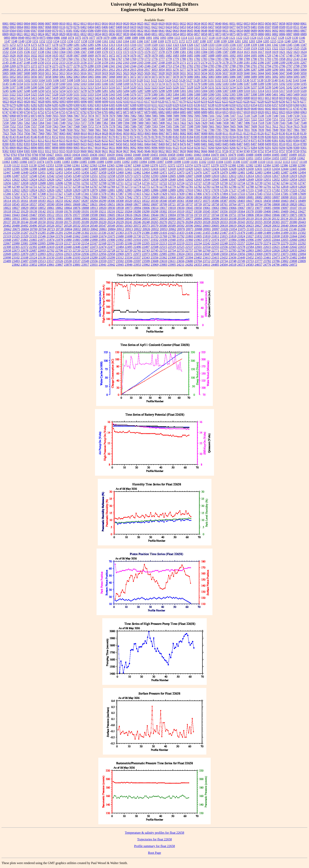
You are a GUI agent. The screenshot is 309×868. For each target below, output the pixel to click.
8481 (204, 144)
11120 (7, 165)
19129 (24, 211)
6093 (62, 102)
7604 (225, 126)
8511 (289, 144)
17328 (68, 194)
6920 (261, 112)
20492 (24, 226)
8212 (41, 141)
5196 (6, 87)
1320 (154, 45)
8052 (133, 133)
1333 (211, 45)
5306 (218, 91)
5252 (55, 91)
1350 (20, 48)
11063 (6, 162)
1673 (119, 55)
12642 (189, 180)
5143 (296, 80)
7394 (126, 123)
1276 (41, 45)
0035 (204, 24)
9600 (84, 151)
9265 (225, 148)
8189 (211, 137)
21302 (85, 233)
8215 (62, 141)
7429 (204, 123)
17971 (137, 197)
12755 (59, 187)
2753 (169, 66)
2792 (261, 66)
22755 (181, 250)
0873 (218, 34)
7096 (204, 116)
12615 (259, 176)
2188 (275, 63)
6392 (48, 109)
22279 (285, 243)
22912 (50, 254)
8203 (282, 137)
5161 (69, 84)
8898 (55, 148)
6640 (254, 109)
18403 (241, 201)
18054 (215, 197)
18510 (7, 204)
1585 (211, 52)
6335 (190, 105)
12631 (94, 180)
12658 (24, 183)
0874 (225, 34)
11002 (164, 158)
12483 (259, 172)
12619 (293, 176)
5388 (197, 94)
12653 (285, 180)
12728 (207, 183)
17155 (250, 190)
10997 (147, 158)
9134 (183, 148)
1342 (275, 45)
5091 (268, 77)
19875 (293, 215)
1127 (274, 38)
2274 (48, 66)
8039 (112, 133)
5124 (168, 80)
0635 (147, 31)
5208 (55, 87)
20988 (198, 229)
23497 (24, 261)
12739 (259, 183)
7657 (84, 130)
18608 (76, 204)
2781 (183, 66)
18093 (267, 197)
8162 (69, 137)
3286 (247, 70)
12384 (267, 165)
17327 (59, 194)
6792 (84, 112)
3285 (240, 70)
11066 (23, 162)
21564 (50, 236)
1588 (233, 52)
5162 (76, 84)
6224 (232, 102)
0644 (183, 31)
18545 (16, 204)
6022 (303, 98)
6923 (282, 112)
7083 (141, 116)
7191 (183, 119)
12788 (250, 187)
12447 (7, 172)
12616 (267, 176)
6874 (133, 112)
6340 (225, 105)
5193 (289, 84)
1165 (133, 41)
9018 (98, 148)
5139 (267, 80)
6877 (140, 112)
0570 (55, 31)
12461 (128, 172)
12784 (215, 187)
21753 (154, 236)
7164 (76, 119)
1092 (156, 38)
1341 (268, 45)
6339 (218, 105)
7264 (41, 123)
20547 (102, 226)
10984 (43, 158)
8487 (240, 144)
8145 (27, 137)
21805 (198, 236)
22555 (215, 247)
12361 (76, 165)
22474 (102, 247)
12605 (172, 176)
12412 (128, 169)
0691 (268, 31)
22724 (94, 250)
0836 (112, 34)
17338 (76, 194)
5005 (6, 73)
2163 (126, 63)
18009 (154, 197)
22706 (59, 250)
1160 (98, 41)
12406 (76, 169)
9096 (154, 148)
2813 (20, 70)
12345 (41, 165)
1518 (247, 48)
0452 (176, 27)
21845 (302, 236)
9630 (98, 151)
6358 (282, 105)
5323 (20, 94)
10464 (206, 155)
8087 (197, 133)
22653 (302, 247)
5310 (247, 91)
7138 (261, 116)
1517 (240, 48)
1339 (254, 45)
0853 (169, 34)
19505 (42, 215)
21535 (33, 236)
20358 (267, 222)
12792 (276, 187)
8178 (154, 137)
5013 (62, 73)
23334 (128, 258)
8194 (233, 137)
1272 (13, 45)
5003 (296, 70)
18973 (128, 208)
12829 (76, 190)
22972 (137, 254)
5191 (275, 84)
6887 (190, 112)
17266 (7, 194)
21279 (33, 233)
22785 (233, 250)
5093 (282, 77)
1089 (135, 38)
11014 (207, 158)
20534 (85, 226)
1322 (169, 45)
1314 (119, 45)
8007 (70, 133)
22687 (33, 250)
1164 (126, 41)
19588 (85, 215)
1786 (225, 59)
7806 (233, 130)
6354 (254, 105)
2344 (133, 66)
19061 (207, 208)
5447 (169, 98)
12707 (94, 183)
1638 (69, 55)
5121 (147, 80)
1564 (62, 52)
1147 (7, 41)
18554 (24, 204)
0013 (84, 24)
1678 (147, 55)
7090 (183, 116)
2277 (69, 66)
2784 (204, 66)
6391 (41, 109)
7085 (155, 116)
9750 (254, 151)
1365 (55, 48)
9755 (275, 151)
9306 (34, 151)
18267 (76, 201)
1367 (69, 48)
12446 (302, 169)
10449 (145, 155)
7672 (140, 130)
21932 (154, 240)
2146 (13, 63)
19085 (267, 208)
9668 (211, 151)
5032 (190, 73)
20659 (302, 226)
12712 (128, 183)
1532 (6, 52)
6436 (105, 109)
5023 (126, 73)
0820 (13, 34)
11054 (267, 158)
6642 (268, 109)
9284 (254, 148)
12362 (85, 165)
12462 (137, 172)
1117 (205, 38)
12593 (154, 176)
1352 (34, 48)
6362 (6, 109)
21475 (233, 233)
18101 (293, 197)
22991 (172, 254)
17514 (233, 194)
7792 (225, 130)
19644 (154, 215)
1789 (247, 59)
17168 (259, 190)
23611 (172, 261)
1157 (77, 41)
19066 (233, 208)
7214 (211, 119)
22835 (293, 250)
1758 (55, 59)
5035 (211, 73)
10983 (34, 158)
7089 (176, 116)
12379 (223, 165)
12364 (102, 165)
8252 (140, 141)
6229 (268, 102)
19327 (189, 211)
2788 (233, 66)
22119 (59, 243)
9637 (126, 151)
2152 (55, 63)
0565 (20, 31)
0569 (48, 31)
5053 (20, 77)
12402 (59, 169)
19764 (241, 215)
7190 (176, 119)
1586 (218, 52)
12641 (181, 180)
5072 (133, 77)
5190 (268, 84)
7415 (176, 123)
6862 (112, 112)
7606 (240, 126)
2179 (233, 63)
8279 (176, 141)
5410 (303, 94)
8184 (190, 137)
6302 (91, 105)
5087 (240, 77)
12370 (154, 165)
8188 (204, 137)
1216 (280, 41)
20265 (154, 222)
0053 (247, 24)
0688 (247, 31)
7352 (69, 123)
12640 (172, 180)
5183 (225, 84)
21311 (94, 233)
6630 (190, 109)
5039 (240, 73)
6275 (289, 102)
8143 (13, 137)
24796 (276, 265)
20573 (146, 226)
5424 (98, 98)
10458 (171, 155)
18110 (302, 197)
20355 (259, 222)
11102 (202, 162)
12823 (24, 190)
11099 (177, 162)
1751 (6, 59)
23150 (50, 258)
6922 (275, 112)
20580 (163, 226)
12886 (154, 190)
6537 (154, 109)
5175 (169, 84)
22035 (267, 240)
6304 (105, 105)
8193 (225, 137)
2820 (69, 70)
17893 (94, 197)
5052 (13, 77)
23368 (172, 258)
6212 (190, 102)
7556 (27, 126)
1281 (76, 45)
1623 (296, 52)
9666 (204, 151)
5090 (261, 77)
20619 (233, 226)
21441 (198, 233)
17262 (302, 190)
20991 (207, 229)
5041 (254, 73)
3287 (254, 70)
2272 (34, 66)
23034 (198, 254)
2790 (247, 66)
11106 (236, 162)
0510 (289, 27)
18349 (172, 201)
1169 (161, 41)
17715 (42, 197)
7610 (261, 126)
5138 (260, 80)
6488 (140, 109)
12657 (16, 183)
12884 (137, 190)
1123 (246, 38)
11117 (295, 162)
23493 (16, 261)
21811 (215, 236)
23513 (42, 261)
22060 (293, 240)
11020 (241, 158)
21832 (259, 236)
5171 (140, 84)
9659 (183, 151)
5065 (91, 77)
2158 (98, 63)
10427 (50, 155)
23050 (224, 254)
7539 (275, 123)
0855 (183, 34)
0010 (62, 24)
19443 (16, 215)
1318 (147, 45)
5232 (218, 87)
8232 (105, 141)
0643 (176, 31)
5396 (240, 94)
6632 (204, 109)
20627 (259, 226)
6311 (154, 105)
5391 (218, 94)
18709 (163, 204)
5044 (261, 73)
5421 (76, 98)
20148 (33, 222)
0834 (98, 34)
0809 (6, 34)
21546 (42, 236)
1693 (240, 55)
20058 (163, 219)
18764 (233, 204)
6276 (296, 102)
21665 (85, 236)
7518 (261, 123)
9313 (55, 151)
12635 (128, 180)
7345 (55, 123)
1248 (288, 41)
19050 (198, 208)
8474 (176, 144)
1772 (147, 59)
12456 (85, 172)
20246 (137, 222)
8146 (34, 137)
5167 (112, 84)
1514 (218, 48)
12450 (33, 172)
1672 (112, 55)
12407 (85, 169)
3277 (183, 70)
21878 (59, 240)
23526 (59, 261)
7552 (13, 126)
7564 (62, 126)
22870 (24, 254)
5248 (27, 91)
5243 (296, 87)
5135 (239, 80)
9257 (204, 148)
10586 (8, 158)
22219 (181, 243)
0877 (247, 34)
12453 (59, 172)
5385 (183, 94)
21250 (16, 233)
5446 (162, 98)
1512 (204, 48)
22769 (207, 250)
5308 (233, 91)
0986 (57, 38)
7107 (233, 116)
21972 (207, 240)
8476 (183, 144)
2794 (268, 66)
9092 (133, 148)
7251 (275, 119)
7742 (204, 130)
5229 (197, 87)
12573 (128, 176)
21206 (302, 229)
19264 (128, 211)
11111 (270, 162)
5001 (282, 70)
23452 (250, 258)
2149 (34, 63)
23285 (102, 258)
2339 (98, 66)
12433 (267, 169)
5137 (253, 80)
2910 (98, 70)
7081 (126, 116)
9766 (35, 155)
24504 (224, 265)
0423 (162, 27)
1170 (168, 41)
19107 (293, 208)
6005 (240, 98)
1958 (282, 59)
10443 (128, 155)
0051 (233, 24)
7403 (147, 123)
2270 (20, 66)
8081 (176, 133)
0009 (55, 24)
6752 (41, 112)
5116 (119, 80)
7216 (225, 119)
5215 (105, 87)
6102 (119, 102)
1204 (259, 41)
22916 (59, 254)
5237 (254, 87)
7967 (34, 133)
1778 (169, 59)
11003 (173, 158)
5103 (34, 80)
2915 (133, 70)
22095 (42, 243)
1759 (62, 59)
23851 (25, 265)
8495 (247, 144)
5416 (41, 98)
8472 (169, 144)
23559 (102, 261)
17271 (24, 194)
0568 (41, 31)
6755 (62, 112)
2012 (289, 59)
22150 (76, 243)
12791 (267, 187)
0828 (55, 34)
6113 (133, 102)
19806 (250, 215)
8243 (119, 141)
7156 (34, 119)
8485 (225, 144)
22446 (76, 247)
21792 (181, 236)
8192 (218, 137)
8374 (247, 141)
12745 (293, 183)
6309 (140, 105)
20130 (267, 219)
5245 (6, 91)
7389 (119, 123)
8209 (20, 141)
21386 (146, 233)
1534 (13, 52)
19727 (207, 215)
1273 (20, 45)
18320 (128, 201)
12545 (68, 176)
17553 (267, 194)
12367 (128, 165)
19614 (120, 215)
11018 (224, 158)
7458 (225, 123)
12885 (146, 190)
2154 (69, 63)
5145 (6, 84)
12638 (154, 180)
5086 (233, 77)
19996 (77, 219)
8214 (55, 141)
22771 (215, 250)
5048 (289, 73)
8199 (261, 137)
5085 (225, 77)
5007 (20, 73)
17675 (24, 197)
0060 (296, 24)
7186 (147, 119)
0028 (154, 24)
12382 (249, 165)
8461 (140, 144)
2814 (27, 70)
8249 (133, 141)
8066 (155, 133)
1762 (84, 59)
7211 (190, 119)
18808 (276, 204)
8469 (162, 144)
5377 (140, 94)
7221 (247, 119)
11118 (303, 162)
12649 (250, 180)
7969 (41, 133)
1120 (225, 38)
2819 (62, 70)
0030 (169, 24)
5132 (218, 80)
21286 (50, 233)
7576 (105, 126)
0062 (6, 27)
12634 (120, 180)
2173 (197, 63)
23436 (233, 258)
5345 (119, 94)
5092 (275, 77)
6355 (261, 105)
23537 (76, 261)
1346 (296, 45)
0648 (204, 31)
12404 (68, 169)
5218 (126, 87)
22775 (224, 250)
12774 (137, 187)
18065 (233, 197)
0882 (275, 34)
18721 (172, 204)
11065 (15, 162)
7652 (76, 130)
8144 (20, 137)
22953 (94, 254)
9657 (176, 151)
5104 (42, 80)
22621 (276, 247)
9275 (247, 148)
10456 (163, 155)
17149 (241, 190)
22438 (59, 247)
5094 (289, 77)
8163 (76, 137)
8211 (34, 141)
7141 (282, 116)
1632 (34, 55)
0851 (154, 34)
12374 (189, 165)
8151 (48, 137)
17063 (198, 190)
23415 (215, 258)
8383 (289, 141)
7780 (211, 130)
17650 (16, 197)
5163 (84, 84)
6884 (176, 112)
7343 (48, 123)
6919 (254, 112)
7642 (48, 130)
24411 (206, 265)
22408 (42, 247)
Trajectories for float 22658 (154, 839)
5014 (69, 73)
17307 (33, 194)
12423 (207, 169)
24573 (241, 265)
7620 (13, 130)
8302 (204, 141)
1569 (98, 52)
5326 (41, 94)
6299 (69, 105)
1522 (275, 48)
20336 (233, 222)
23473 (276, 258)
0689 (254, 31)
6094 (70, 102)
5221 (140, 87)
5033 (197, 73)
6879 (147, 112)
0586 (91, 31)
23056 (241, 254)
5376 (133, 94)
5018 (98, 73)
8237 (112, 141)
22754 (172, 250)
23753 (250, 261)
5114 (105, 80)
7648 (62, 130)
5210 (69, 87)
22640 (285, 247)
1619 (275, 52)
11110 (262, 162)
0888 (296, 34)
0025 (140, 24)
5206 (41, 87)
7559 (48, 126)
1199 (224, 41)
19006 (146, 208)
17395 (128, 194)
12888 (163, 190)
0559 (6, 31)
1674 (126, 55)
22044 (276, 240)
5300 (176, 91)
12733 (233, 183)
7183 (126, 119)
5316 (275, 91)
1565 (69, 52)
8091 (211, 133)
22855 (16, 254)
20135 (293, 219)
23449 (241, 258)
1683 (176, 55)
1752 (13, 59)
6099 (105, 102)
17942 (128, 197)
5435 (140, 98)
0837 (119, 34)
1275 (34, 45)
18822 (7, 208)
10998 (155, 158)
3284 (233, 70)
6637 (233, 109)
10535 (302, 155)
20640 (285, 226)
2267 (303, 63)
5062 (69, 77)
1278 (55, 45)
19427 (302, 211)
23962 (146, 265)
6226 (247, 102)
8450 (119, 144)
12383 (258, 165)
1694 (247, 55)
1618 (268, 52)
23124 (33, 258)
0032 (183, 24)
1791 (261, 59)
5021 (119, 73)
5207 (48, 87)
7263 (34, 123)
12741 (267, 183)
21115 (259, 229)
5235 (240, 87)
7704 (197, 130)
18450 (267, 201)
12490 (293, 172)
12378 (215, 165)
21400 (154, 233)
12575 (137, 176)
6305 (112, 105)
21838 (276, 236)
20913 (129, 229)
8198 (254, 137)
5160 (62, 84)
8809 (13, 148)
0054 (254, 24)
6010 (254, 98)
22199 (137, 243)
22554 (207, 247)
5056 (34, 77)
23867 (59, 265)
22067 (7, 243)
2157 (91, 63)
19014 (154, 208)
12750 (24, 187)
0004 (27, 24)
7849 (275, 130)
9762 (7, 155)
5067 (105, 77)
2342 (119, 66)
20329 (215, 222)
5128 (196, 80)
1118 (212, 38)
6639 (247, 109)
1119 (218, 38)
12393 (7, 169)
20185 (76, 222)
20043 (128, 219)
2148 (27, 63)
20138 (16, 222)
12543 (59, 176)
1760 (69, 59)
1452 (119, 48)
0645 (190, 31)
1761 (76, 59)
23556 (94, 261)
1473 (140, 48)
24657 (258, 265)
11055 (275, 158)
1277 (48, 45)
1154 (56, 41)
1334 (218, 45)
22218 (172, 243)
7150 (296, 116)
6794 (98, 112)
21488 (259, 233)
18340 (163, 201)
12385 (275, 165)
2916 (140, 70)
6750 (27, 112)
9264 (218, 148)
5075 (154, 77)
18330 (154, 201)
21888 (85, 240)
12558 (111, 176)
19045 (189, 208)
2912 (112, 70)
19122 (16, 211)
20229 (120, 222)
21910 (137, 240)
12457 (94, 172)
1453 (126, 48)
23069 (259, 254)
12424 (215, 169)
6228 (261, 102)
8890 (34, 148)
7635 (34, 130)
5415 (34, 98)
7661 (98, 130)
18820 (293, 204)
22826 (276, 250)
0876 (240, 34)
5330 (69, 94)
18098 (285, 197)
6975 (34, 116)
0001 (6, 24)
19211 (102, 211)
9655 (169, 151)
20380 (293, 222)
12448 (16, 172)
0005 (34, 24)
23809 (302, 261)
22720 (76, 250)
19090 (276, 208)
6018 (275, 98)
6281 (27, 105)
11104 (219, 162)
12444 (285, 169)
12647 (233, 180)
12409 (102, 169)
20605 (215, 226)
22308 (7, 247)
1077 (92, 38)
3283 (225, 70)
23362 (163, 258)
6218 (197, 102)
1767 (119, 59)
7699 (183, 130)
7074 (91, 116)
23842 (16, 265)
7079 (112, 116)
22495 (128, 247)
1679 (154, 55)
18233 (59, 201)
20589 (172, 226)
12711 (120, 183)
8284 (190, 141)
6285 (55, 105)
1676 (133, 55)
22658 (7, 250)
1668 (84, 55)
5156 (34, 84)
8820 (20, 148)
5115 (112, 80)
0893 (7, 38)
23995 (172, 265)
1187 (196, 41)
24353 (198, 265)
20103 (224, 219)
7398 (133, 123)
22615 (267, 247)
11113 (286, 162)
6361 (303, 105)
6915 (225, 112)
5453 (211, 98)
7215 (218, 119)
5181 (211, 84)
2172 (190, 63)
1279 (62, 45)
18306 (111, 201)
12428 (233, 169)
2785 (211, 66)
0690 (261, 31)
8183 (183, 137)
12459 (111, 172)
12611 (224, 176)
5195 (303, 84)
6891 (211, 112)
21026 (224, 229)
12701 (76, 183)
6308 (133, 105)
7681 (154, 130)
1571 (112, 52)
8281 (183, 141)
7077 (98, 116)
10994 (121, 158)
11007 (181, 158)
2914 (126, 70)
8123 (247, 133)
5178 (190, 84)
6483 (112, 109)
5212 (84, 87)
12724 (181, 183)
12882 (120, 190)
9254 (190, 148)
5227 (183, 87)
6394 (62, 109)
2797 (289, 66)
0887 (289, 34)
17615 (7, 197)
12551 (94, 176)
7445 (211, 123)
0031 (176, 24)
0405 (98, 27)
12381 (241, 165)
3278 (190, 70)
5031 (183, 73)
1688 (211, 55)
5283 (119, 91)
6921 (268, 112)
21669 (94, 236)
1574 (133, 52)
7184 (133, 119)
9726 (225, 151)
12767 (94, 187)
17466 (198, 194)
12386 (284, 165)
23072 (276, 254)
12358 (59, 165)
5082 (204, 77)
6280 (20, 105)
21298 (76, 233)
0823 (34, 34)
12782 (198, 187)
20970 (181, 229)
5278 (84, 91)
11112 (278, 162)
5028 (162, 73)
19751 (233, 215)
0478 (240, 27)
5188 (254, 84)
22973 (146, 254)
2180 (240, 63)
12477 (207, 172)
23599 (146, 261)
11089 (100, 162)
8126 (261, 133)
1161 (105, 41)
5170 (133, 84)
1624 (303, 52)
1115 (191, 38)
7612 (275, 126)
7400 (140, 123)
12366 (119, 165)
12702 (85, 183)
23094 (302, 254)
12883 (128, 190)
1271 (6, 45)
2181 (247, 63)
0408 (119, 27)
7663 (105, 130)
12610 (215, 176)
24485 (215, 265)
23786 (276, 261)
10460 (180, 155)
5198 (20, 87)
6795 (105, 112)
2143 (296, 59)
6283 (41, 105)
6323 (162, 105)
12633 (111, 180)
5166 (105, 84)
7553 (20, 126)
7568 (76, 126)
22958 (111, 254)
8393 (27, 144)
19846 (276, 215)
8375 (254, 141)
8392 (20, 144)
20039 (111, 219)
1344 (282, 45)
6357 (275, 105)
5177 (183, 84)
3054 (162, 70)
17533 (241, 194)
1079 (106, 38)
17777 (68, 197)
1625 (6, 55)
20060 (172, 219)
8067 (162, 133)
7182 (119, 119)
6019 (282, 98)
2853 (84, 70)
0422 (154, 27)
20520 (42, 226)
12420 (189, 169)
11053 (258, 158)
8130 (282, 133)
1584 (204, 52)
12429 (241, 169)
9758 (289, 151)
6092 (55, 102)
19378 (250, 211)
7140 (275, 116)
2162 (119, 63)
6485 (126, 109)
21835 (267, 236)
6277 (303, 102)
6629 (183, 109)
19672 (163, 215)
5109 (77, 80)
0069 (55, 27)
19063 (215, 208)
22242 (207, 243)
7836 (254, 130)
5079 (183, 77)
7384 (112, 123)
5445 (154, 98)
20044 (137, 219)
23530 (68, 261)
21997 (259, 240)
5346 (126, 94)
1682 (169, 55)
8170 (112, 137)
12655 (302, 180)
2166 (147, 63)
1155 (63, 41)
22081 (24, 243)
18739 (198, 204)
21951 (181, 240)
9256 (197, 148)
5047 (282, 73)
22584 (250, 247)
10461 (189, 155)
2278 (76, 66)
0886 (282, 34)
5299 (169, 91)
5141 (282, 80)
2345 (140, 66)
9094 (140, 148)
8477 (190, 144)
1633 (41, 55)
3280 (204, 70)
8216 (69, 141)
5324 (27, 94)
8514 (296, 144)
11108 (253, 162)
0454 (190, 27)
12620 (302, 176)
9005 (76, 148)
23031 (189, 254)
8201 (275, 137)
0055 (261, 24)
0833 (91, 34)
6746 (303, 109)
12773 (128, 187)
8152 (55, 137)
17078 (215, 190)
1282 (84, 45)
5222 (147, 87)
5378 (147, 94)
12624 (33, 180)
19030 (181, 208)
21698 (128, 236)
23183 (59, 258)
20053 (146, 219)
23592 (120, 261)
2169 (169, 63)
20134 (284, 219)
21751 (146, 236)
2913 (119, 70)
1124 (253, 38)
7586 (133, 126)
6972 (27, 116)
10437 (102, 155)
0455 (197, 27)
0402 (84, 27)
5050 (303, 73)
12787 (241, 187)
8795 (6, 148)
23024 (181, 254)
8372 (240, 141)
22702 (50, 250)
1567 (84, 52)
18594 (59, 204)
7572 (91, 126)
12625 (42, 180)
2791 (254, 66)
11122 (16, 165)
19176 (68, 211)
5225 (169, 87)
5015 (76, 73)
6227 (254, 102)
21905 (128, 240)
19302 (163, 211)
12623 (24, 180)
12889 (172, 190)
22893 (42, 254)
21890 (94, 240)
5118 (126, 80)
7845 (268, 130)
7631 (27, 130)
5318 (289, 91)
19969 (33, 219)
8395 (41, 144)
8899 (62, 148)
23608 (154, 261)
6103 (126, 102)
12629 (76, 180)
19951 (25, 219)
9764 (21, 155)
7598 (190, 126)
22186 (128, 243)
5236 (247, 87)
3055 (169, 70)
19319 (180, 211)
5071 (126, 77)
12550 (85, 176)
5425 (105, 98)
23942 (111, 265)
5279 (91, 91)
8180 (169, 137)
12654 (293, 180)
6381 (20, 109)
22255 (233, 243)
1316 (133, 45)
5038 (233, 73)
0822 (27, 34)
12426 (224, 169)
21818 (233, 236)
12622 (16, 180)
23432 (224, 258)
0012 (76, 24)
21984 (233, 240)
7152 (6, 119)
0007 (48, 24)
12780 (181, 187)
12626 (50, 180)
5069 (119, 77)
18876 (76, 208)
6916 (233, 112)
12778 (163, 187)
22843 (302, 250)
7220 (240, 119)
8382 (282, 141)
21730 (137, 236)
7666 (119, 130)
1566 (76, 52)
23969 (155, 265)
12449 (24, 172)
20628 (267, 226)
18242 (68, 201)
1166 (140, 41)
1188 (203, 41)
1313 (112, 45)
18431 (259, 201)
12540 (33, 176)
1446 (84, 48)
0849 (147, 34)
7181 (112, 119)
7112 (240, 116)
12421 (198, 169)
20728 (60, 229)
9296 (289, 148)
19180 (76, 211)
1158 (84, 41)
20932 (155, 229)
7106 (226, 116)
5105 (49, 80)
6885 (183, 112)
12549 (76, 176)
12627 (59, 180)
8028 (105, 133)
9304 (20, 151)
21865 (33, 240)
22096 (50, 243)
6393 (55, 109)
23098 (7, 258)
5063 (76, 77)
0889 (303, 34)
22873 (33, 254)
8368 (225, 141)
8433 (84, 144)
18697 (154, 204)
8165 (91, 137)
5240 (275, 87)
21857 (16, 240)
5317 (282, 91)
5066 (98, 77)
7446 (218, 123)
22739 (128, 250)
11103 (211, 162)
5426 (112, 98)
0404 (91, 27)
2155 (76, 63)
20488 (16, 226)
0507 (268, 27)
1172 (182, 41)
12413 (137, 169)
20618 (224, 226)
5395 (233, 94)
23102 (16, 258)
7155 (27, 119)
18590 (50, 204)
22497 (146, 247)
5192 (282, 84)
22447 (85, 247)
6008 (247, 98)
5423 (91, 98)
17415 (137, 194)
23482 (293, 258)
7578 (112, 126)
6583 (169, 109)
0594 (126, 31)
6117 (147, 102)
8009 (77, 133)
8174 (133, 137)
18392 (233, 201)
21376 (128, 233)
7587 (140, 126)
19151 (50, 211)
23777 (259, 261)
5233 (225, 87)
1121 (232, 38)
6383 (34, 109)
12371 (163, 165)
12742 (276, 183)
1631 (27, 55)
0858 (204, 34)
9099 (162, 148)
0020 (126, 24)
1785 (218, 59)
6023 (6, 102)
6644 (282, 109)
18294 (94, 201)
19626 (137, 215)
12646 (224, 180)
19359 (232, 211)
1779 (176, 59)
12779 (172, 187)
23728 (215, 261)
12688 (42, 183)
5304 (204, 91)
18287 (85, 201)
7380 (98, 123)
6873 (126, 112)
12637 (146, 180)
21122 (267, 229)
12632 (102, 180)
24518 (232, 265)
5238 (261, 87)
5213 (91, 87)
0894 (14, 38)
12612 (233, 176)
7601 (211, 126)
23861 (51, 265)
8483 (218, 144)
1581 (183, 52)
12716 (146, 183)
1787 (233, 59)
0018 (112, 24)
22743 (146, 250)
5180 (204, 84)
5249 (34, 91)
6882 (162, 112)
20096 (215, 219)
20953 (164, 229)
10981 (17, 158)
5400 (268, 94)
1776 (154, 59)
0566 (27, 31)
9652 (162, 151)
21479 (241, 233)
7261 (20, 123)
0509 (282, 27)
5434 (133, 98)
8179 (162, 137)
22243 (215, 243)
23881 (77, 265)
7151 (303, 116)
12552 (102, 176)
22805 (259, 250)
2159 (105, 63)
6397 (76, 109)
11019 (232, 158)
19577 (76, 215)
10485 (241, 155)
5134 (232, 80)
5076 (162, 77)
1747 (282, 55)
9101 (169, 148)
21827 (250, 236)
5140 (275, 80)
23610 (163, 261)
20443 (302, 222)
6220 (211, 102)
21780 (172, 236)
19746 (224, 215)
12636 (137, 180)
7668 (126, 130)
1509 (183, 48)
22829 (285, 250)
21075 (242, 229)
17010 (189, 190)
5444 (147, 98)
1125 (260, 38)
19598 (94, 215)
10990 (95, 158)
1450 (105, 48)
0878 (254, 34)
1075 (78, 38)
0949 (21, 38)
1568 (91, 52)
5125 (175, 80)
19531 (59, 215)
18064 (224, 197)
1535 (20, 52)
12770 (120, 187)
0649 (211, 31)
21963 (198, 240)
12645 (215, 180)
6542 (162, 109)
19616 (128, 215)
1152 (42, 41)
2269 (13, 66)
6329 (176, 105)
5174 (162, 84)
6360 (296, 105)
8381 (275, 141)
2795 (275, 66)
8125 (254, 133)
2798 (296, 66)
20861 (103, 229)
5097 (303, 77)
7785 (218, 130)
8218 (84, 141)
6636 (225, 109)
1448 (91, 48)
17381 (111, 194)
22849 (7, 254)
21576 (59, 236)
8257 (162, 141)
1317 (140, 45)
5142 (289, 80)
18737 (189, 204)
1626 (13, 55)
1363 (41, 48)
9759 (296, 151)
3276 (176, 70)
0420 (140, 27)
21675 (111, 236)
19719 (198, 215)
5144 (303, 80)
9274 (240, 148)
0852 (162, 34)
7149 (289, 116)
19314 (172, 211)
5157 (41, 84)
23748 (233, 261)
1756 (41, 59)
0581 (69, 31)
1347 (303, 45)
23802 (285, 261)
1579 (169, 52)
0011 (69, 24)
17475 (207, 194)
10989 (86, 158)
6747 (6, 112)
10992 (112, 158)
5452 (204, 98)
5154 (20, 84)
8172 (119, 137)
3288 (261, 70)
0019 (119, 24)
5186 (240, 84)
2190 (289, 63)
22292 (302, 243)
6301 (84, 105)
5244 (303, 87)
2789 (240, 66)
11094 (143, 162)
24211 (181, 265)
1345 (289, 45)
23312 (120, 258)
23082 (293, 254)
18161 (24, 201)
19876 (302, 215)
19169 (59, 211)
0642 (169, 31)
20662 (7, 229)
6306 (119, 105)
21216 (7, 233)
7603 (218, 126)
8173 (126, 137)
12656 (7, 183)
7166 (91, 119)
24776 (267, 265)
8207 (6, 141)
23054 (233, 254)
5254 (62, 91)
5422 (84, 98)
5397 (247, 94)
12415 (146, 169)
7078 (105, 116)
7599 (197, 126)
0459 (225, 27)
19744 (215, 215)
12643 (198, 180)
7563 (55, 126)
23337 (137, 258)
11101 (194, 162)
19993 (68, 219)
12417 (163, 169)
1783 (204, 59)
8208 (13, 141)
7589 (147, 126)
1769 (133, 59)
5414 (27, 98)
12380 (232, 165)
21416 (163, 233)
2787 (225, 66)
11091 (117, 162)
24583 (250, 265)
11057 (284, 158)
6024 (13, 102)
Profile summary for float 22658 (154, 846)
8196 (240, 137)
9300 (296, 148)
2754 (176, 66)
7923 (6, 133)
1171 (175, 41)
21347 (111, 233)
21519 (7, 236)
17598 (293, 194)
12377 (206, 165)
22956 (102, 254)
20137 (7, 222)
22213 (163, 243)
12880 (102, 190)
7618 (303, 126)
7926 (13, 133)
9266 (233, 148)
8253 (147, 141)
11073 (32, 162)
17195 (285, 190)
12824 (33, 190)
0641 (162, 31)
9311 (41, 151)
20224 (111, 222)
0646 (197, 31)
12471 (163, 172)
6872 (119, 112)
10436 (93, 155)
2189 (282, 63)
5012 (55, 73)
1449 (98, 48)
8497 (254, 144)
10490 (258, 155)
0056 (268, 24)
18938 (120, 208)
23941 (103, 265)
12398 (33, 169)
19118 (7, 211)
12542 (50, 176)
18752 (207, 204)
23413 (207, 258)
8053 (141, 133)
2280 (91, 66)
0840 (133, 34)
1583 (197, 52)
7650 (69, 130)
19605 (111, 215)
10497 (284, 155)
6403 (98, 109)
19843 (267, 215)
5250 (41, 91)
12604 (163, 176)
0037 (211, 24)
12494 (302, 172)
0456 (204, 27)
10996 (138, 158)
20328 (207, 222)
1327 (197, 45)
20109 (241, 219)
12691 (50, 183)
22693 (42, 250)
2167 (154, 63)
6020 (289, 98)
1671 (105, 55)
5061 (62, 77)
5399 (261, 94)
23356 (154, 258)
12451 (42, 172)
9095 (147, 148)
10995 (129, 158)
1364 (48, 48)
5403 (289, 94)
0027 (147, 24)
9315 (62, 151)
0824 (41, 34)
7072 (84, 116)
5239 (268, 87)
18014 (172, 197)
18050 (207, 197)
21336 (102, 233)
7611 (268, 126)
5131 (211, 80)
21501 (293, 233)
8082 (183, 133)
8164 (84, 137)
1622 (289, 52)
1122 (239, 38)
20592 (181, 226)
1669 (91, 55)
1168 (154, 41)
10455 (154, 155)
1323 (176, 45)
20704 (42, 229)
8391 (13, 144)
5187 (247, 84)
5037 (225, 73)
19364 (241, 211)
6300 (76, 105)
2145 (6, 63)
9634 (119, 151)
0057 (275, 24)
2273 (41, 66)
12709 (111, 183)
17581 (285, 194)
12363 (93, 165)
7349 (62, 123)
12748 (7, 187)
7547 (296, 123)
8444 (105, 144)
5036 (218, 73)
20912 (120, 229)
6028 (41, 102)
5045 (268, 73)
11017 (215, 158)
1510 (190, 48)
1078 (99, 38)
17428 (154, 194)
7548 (303, 123)
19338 (198, 211)
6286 (62, 105)
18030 (189, 197)
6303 (98, 105)
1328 (204, 45)
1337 (240, 45)
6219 (204, 102)
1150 (28, 41)
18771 (241, 204)
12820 (302, 187)
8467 (154, 144)
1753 (20, 59)
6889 (204, 112)
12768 (102, 187)
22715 (68, 250)
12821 (7, 190)
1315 (126, 45)
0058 (282, 24)
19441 (7, 215)
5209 (62, 87)
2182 (254, 63)
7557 (34, 126)
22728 (111, 250)
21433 (181, 233)
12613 (241, 176)
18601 (68, 204)
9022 (105, 148)
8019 (91, 133)
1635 (55, 55)
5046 (275, 73)
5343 (112, 94)
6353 (247, 105)
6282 (34, 105)
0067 (41, 27)
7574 (98, 126)
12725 (189, 183)
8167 (105, 137)
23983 (163, 265)
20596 (189, 226)
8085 (190, 133)
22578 (241, 247)
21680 (120, 236)
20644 (293, 226)
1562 (48, 52)
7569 (84, 126)
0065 (27, 27)
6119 (154, 102)
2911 (105, 70)
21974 (215, 240)
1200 (231, 41)
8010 (84, 133)
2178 (225, 63)
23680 (189, 261)
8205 (296, 137)
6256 (282, 102)
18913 (94, 208)
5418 (55, 98)
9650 (154, 151)
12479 (224, 172)
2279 (84, 66)
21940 (172, 240)
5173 (154, 84)
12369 (145, 165)
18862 (59, 208)
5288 (147, 91)
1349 (13, 48)
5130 (204, 80)
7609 (254, 126)
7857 (289, 130)
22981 (154, 254)
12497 (16, 176)
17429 (163, 194)
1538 (41, 52)
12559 (120, 176)
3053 (154, 70)
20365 (276, 222)
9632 (112, 151)
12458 (102, 172)
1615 (247, 52)
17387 (120, 194)
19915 (16, 219)
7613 (282, 126)
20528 (68, 226)
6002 (233, 98)
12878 (85, 190)
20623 (250, 226)
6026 (27, 102)
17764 (59, 197)
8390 (6, 144)
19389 (258, 211)
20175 (68, 222)
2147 (20, 63)
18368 (189, 201)
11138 (33, 165)
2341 (112, 66)
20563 (128, 226)
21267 (24, 233)
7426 (197, 123)
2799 (303, 66)
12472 (172, 172)
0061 (303, 24)
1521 (268, 48)
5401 (275, 94)
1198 (217, 41)
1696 (261, 55)
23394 (189, 258)
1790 (254, 59)
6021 (296, 98)
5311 (254, 91)
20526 (50, 226)
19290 (146, 211)
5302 (190, 91)
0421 (147, 27)
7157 (41, 119)
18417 (250, 201)
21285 (42, 233)
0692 (275, 31)
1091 (149, 38)
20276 (181, 222)
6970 (20, 116)
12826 (50, 190)
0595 (133, 31)
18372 (198, 201)
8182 (176, 137)
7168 (105, 119)
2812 (13, 70)
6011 (261, 98)
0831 (76, 34)
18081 (250, 197)
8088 (204, 133)
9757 (282, 151)
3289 (268, 70)
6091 (48, 102)
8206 (303, 137)
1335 (225, 45)
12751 (33, 187)
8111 (226, 133)
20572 (137, 226)
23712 (207, 261)
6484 (119, 109)
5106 (56, 80)
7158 (48, 119)
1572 (119, 52)
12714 (137, 183)
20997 (216, 229)
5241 (282, 87)
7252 (282, 119)
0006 (41, 24)
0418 (126, 27)
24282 (189, 265)
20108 (233, 219)
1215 (273, 41)
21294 (68, 233)
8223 (91, 141)
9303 (13, 151)
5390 (211, 94)
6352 (240, 105)
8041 (119, 133)
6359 (289, 105)
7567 (69, 126)
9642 (133, 151)
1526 (303, 48)
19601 (102, 215)
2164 (133, 63)
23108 (24, 258)
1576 (147, 52)
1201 (238, 41)
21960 (189, 240)
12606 (181, 176)
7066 (70, 116)
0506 (261, 27)
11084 (74, 162)
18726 (181, 204)
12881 (111, 190)
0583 (84, 31)
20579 (154, 226)
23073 (285, 254)
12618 (285, 176)
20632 (276, 226)
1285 (91, 45)
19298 (154, 211)
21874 (50, 240)
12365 (111, 165)
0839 (126, 34)
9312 (48, 151)
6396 (69, 109)
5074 (147, 77)
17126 (224, 190)
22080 (16, 243)
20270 (163, 222)
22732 (120, 250)
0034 (197, 24)
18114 (7, 201)
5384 (176, 94)
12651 (267, 180)
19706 (181, 215)
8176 (147, 137)
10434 (76, 155)
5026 (147, 73)
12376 (197, 165)
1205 (266, 41)
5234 (233, 87)
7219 (233, 119)
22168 (102, 243)
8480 (197, 144)
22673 (16, 250)
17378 (102, 194)
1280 (69, 45)
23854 (42, 265)
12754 (50, 187)
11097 (160, 162)
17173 (267, 190)
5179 (197, 84)
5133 (225, 80)
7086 (162, 116)
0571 (62, 31)
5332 (84, 94)
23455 (259, 258)
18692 (146, 204)
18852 (42, 208)
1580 (176, 52)
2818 (55, 70)
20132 (276, 219)
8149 (41, 137)
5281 (105, 91)
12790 (259, 187)
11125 (24, 165)
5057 (41, 77)
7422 (183, 123)
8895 (41, 148)
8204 (289, 137)
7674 (147, 130)
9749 (247, 151)
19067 (241, 208)
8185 (197, 137)
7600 (204, 126)
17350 (94, 194)
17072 (207, 190)
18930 (111, 208)
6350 (233, 105)
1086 (114, 38)
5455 (218, 98)
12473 (181, 172)
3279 (197, 70)
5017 (91, 73)
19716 (189, 215)
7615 (296, 126)
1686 (197, 55)
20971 (190, 229)
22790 (241, 250)
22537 (189, 247)
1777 (162, 59)
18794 (259, 204)
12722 (163, 183)
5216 (112, 87)
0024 (133, 24)
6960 (296, 112)
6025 (20, 102)
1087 (121, 38)
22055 (285, 240)
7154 (20, 119)
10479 (232, 155)
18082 (259, 197)
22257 (241, 243)
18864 (68, 208)
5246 (13, 91)
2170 (176, 63)
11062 (301, 158)
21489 (267, 233)
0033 (190, 24)
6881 (154, 112)
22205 (146, 243)
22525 (181, 247)
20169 (59, 222)
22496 (137, 247)
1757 (48, 59)
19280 (137, 211)
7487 (240, 123)
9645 (140, 151)
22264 (250, 243)
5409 (296, 94)
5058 (48, 77)
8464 (147, 144)
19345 (206, 211)
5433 (126, 98)
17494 (224, 194)
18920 (102, 208)
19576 (68, 215)
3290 (275, 70)
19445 (24, 215)
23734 (224, 261)
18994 (137, 208)
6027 (34, 102)
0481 (254, 27)
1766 (112, 59)
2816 (41, 70)
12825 (42, 190)
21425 (172, 233)
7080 (119, 116)
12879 (94, 190)
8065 (148, 133)
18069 (241, 197)
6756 (69, 112)
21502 (302, 233)
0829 (62, 34)
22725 (102, 250)
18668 (128, 204)
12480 (233, 172)
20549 (111, 226)
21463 (215, 233)
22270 (259, 243)
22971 (128, 254)
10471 (223, 155)
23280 (94, 258)
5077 (169, 77)
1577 (154, 52)
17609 (302, 194)
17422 (146, 194)
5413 (20, 98)
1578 (162, 52)
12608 (198, 176)
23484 (302, 258)
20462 (7, 226)
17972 (146, 197)
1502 (154, 48)
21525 (16, 236)
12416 (154, 169)
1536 (27, 52)
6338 (211, 105)
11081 (57, 162)
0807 (303, 31)
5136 (246, 80)
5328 (55, 94)
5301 (183, 91)
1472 (133, 48)
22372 (24, 247)
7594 (162, 126)
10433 (67, 155)
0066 (34, 27)
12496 (7, 176)
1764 (98, 59)
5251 (48, 91)
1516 (233, 48)
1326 (190, 45)
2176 (218, 63)
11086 (92, 162)
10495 (275, 155)
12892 (181, 190)
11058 (292, 158)
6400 (84, 109)
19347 (215, 211)
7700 (190, 130)
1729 (268, 55)
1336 (233, 45)
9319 (76, 151)
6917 (240, 112)
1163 (119, 41)
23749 (241, 261)
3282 (218, 70)
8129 (275, 133)
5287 (140, 91)
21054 (233, 229)
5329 (62, 94)
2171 (183, 63)
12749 (16, 187)
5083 (211, 77)
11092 (126, 162)
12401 (50, 169)
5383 (169, 94)
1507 (176, 48)
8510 (282, 144)
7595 (169, 126)
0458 (218, 27)
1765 (105, 59)
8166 (98, 137)
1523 (282, 48)
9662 (197, 151)
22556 (224, 247)
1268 (295, 41)
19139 (33, 211)
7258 (6, 123)
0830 (69, 34)
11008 (190, 158)
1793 (268, 59)
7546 (289, 123)
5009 (34, 73)
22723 (85, 250)
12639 (163, 180)
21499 (285, 233)
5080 (190, 77)
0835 (105, 34)
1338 (247, 45)
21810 (207, 236)
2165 (140, 63)
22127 (68, 243)
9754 (268, 151)
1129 (288, 38)
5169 (126, 84)
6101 (112, 102)
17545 (259, 194)
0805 (296, 31)
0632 (140, 31)
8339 (218, 141)
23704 (198, 261)
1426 (76, 48)
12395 (16, 169)
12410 (111, 169)
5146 (13, 84)
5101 (20, 80)
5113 (98, 80)
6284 (48, 105)
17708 (33, 197)
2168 (162, 63)
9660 (190, 151)
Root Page (154, 853)
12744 (285, 183)
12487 (285, 172)
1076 (85, 38)
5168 (119, 84)
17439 (181, 194)
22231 (189, 243)
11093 (134, 162)
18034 (198, 197)
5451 (197, 98)
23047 (207, 254)
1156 (70, 41)
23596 (128, 261)
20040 (120, 219)
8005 (62, 133)
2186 (261, 63)
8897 (48, 148)
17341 (85, 194)
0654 (240, 31)
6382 (27, 109)
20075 (181, 219)
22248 (224, 243)
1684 (183, 55)
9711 (218, 151)
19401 (276, 211)
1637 (62, 55)
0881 (268, 34)
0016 (105, 24)
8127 (268, 133)
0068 (48, 27)
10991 (103, 158)
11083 (66, 162)
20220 (102, 222)
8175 (140, 137)
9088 (119, 148)
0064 (20, 27)
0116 (62, 27)
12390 (302, 165)
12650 (259, 180)
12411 (120, 169)
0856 (190, 34)
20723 (51, 229)
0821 (20, 34)
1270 (302, 41)
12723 (172, 183)
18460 (276, 201)
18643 (102, 204)
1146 (302, 38)
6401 (91, 109)
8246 (126, 141)
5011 (48, 73)
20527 (59, 226)
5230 (204, 87)
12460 (120, 172)
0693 (282, 31)
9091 (126, 148)
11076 (49, 162)
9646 (147, 151)
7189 (169, 119)
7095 (197, 116)
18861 (50, 208)
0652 (233, 31)
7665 (112, 130)
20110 (250, 219)
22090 (33, 243)
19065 (224, 208)
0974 (35, 38)
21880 (68, 240)
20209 (94, 222)
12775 (146, 187)
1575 (140, 52)
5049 (296, 73)
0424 (169, 27)
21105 (250, 229)
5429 (119, 98)
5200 (34, 87)
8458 (133, 144)
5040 (247, 73)
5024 (133, 73)
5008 (27, 73)
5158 (48, 84)
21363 (120, 233)
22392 (33, 247)
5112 (91, 80)
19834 (259, 215)
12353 (50, 165)
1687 (204, 55)
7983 (48, 133)
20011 (103, 219)
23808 (293, 261)
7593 (154, 126)
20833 (86, 229)
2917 (147, 70)
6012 (268, 98)
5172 (147, 84)
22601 (259, 247)
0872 (211, 34)
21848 (7, 240)
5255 (69, 91)
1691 (225, 55)
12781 (189, 187)
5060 (55, 77)
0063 (13, 27)
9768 (42, 155)
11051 (250, 158)
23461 (267, 258)
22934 (76, 254)
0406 (105, 27)
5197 (13, 87)
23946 (129, 265)
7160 (62, 119)
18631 (94, 204)
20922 (138, 229)
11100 (186, 162)
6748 (13, 112)
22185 (120, 243)
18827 (16, 208)
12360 (67, 165)
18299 (102, 201)
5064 (84, 77)
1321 (162, 45)
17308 (42, 194)
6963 (303, 112)
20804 (68, 229)
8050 (126, 133)
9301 (303, 148)
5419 (62, 98)
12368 (137, 165)
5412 (13, 98)
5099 (6, 80)
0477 (233, 27)
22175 (111, 243)
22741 (137, 250)
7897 (303, 130)
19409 (284, 211)
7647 (55, 130)
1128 (281, 38)
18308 (120, 201)
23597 (137, 261)
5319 (296, 91)
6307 (126, 105)
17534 (250, 194)
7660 (91, 130)
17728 (50, 197)
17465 (189, 194)
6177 (176, 102)
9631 (105, 151)
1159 (91, 41)
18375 (207, 201)
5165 (98, 84)
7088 (169, 116)
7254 (296, 119)
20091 (207, 219)
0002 (13, 24)
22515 (163, 247)
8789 (303, 144)
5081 (197, 77)
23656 (181, 261)
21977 (224, 240)
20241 (128, 222)
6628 (176, 109)
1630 (20, 55)
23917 (85, 265)
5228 (190, 87)
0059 (289, 24)
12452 (50, 172)
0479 (247, 27)
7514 (254, 123)
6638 (240, 109)
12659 (33, 183)
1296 (98, 45)
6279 (13, 105)
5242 (289, 87)
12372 (171, 165)
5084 (218, 77)
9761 (303, 151)
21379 (137, 233)
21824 (241, 236)
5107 (63, 80)
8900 (69, 148)
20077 (189, 219)
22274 (267, 243)
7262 (27, 123)
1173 (189, 41)
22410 (50, 247)
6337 (204, 105)
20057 (154, 219)
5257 (76, 91)
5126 (182, 80)
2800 (6, 70)
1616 (254, 52)
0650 (218, 31)
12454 (68, 172)
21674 (102, 236)
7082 (133, 116)
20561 (120, 226)
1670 (98, 55)
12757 (68, 187)
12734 (241, 183)
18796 (267, 204)
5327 (48, 94)
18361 (181, 201)
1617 (261, 52)
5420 (69, 98)
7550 (6, 126)
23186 (68, 258)
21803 (189, 236)
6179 (183, 102)
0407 (112, 27)
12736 (250, 183)
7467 (233, 123)
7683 (162, 130)
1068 (64, 38)
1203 (252, 41)
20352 (250, 222)
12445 (293, 169)
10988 (77, 158)
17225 (293, 190)
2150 (41, 63)
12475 (189, 172)
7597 (183, 126)
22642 (293, 247)
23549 (85, 261)
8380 (268, 141)
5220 (133, 87)
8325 (211, 141)
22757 (189, 250)
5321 (6, 94)
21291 (59, 233)
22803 (250, 250)
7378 (91, 123)
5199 (27, 87)
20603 (207, 226)
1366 (62, 48)
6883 (169, 112)
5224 (162, 87)
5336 (105, 94)
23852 (33, 265)
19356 (224, 211)
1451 (112, 48)
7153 (13, 119)
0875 (233, 34)
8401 (55, 144)
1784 (211, 59)
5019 (105, 73)
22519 (172, 247)
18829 (24, 208)
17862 (85, 197)
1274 (27, 45)
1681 (162, 55)
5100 (13, 80)
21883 (76, 240)
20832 (77, 229)
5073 (140, 77)
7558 (41, 126)
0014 (91, 24)
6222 (218, 102)
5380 (154, 94)
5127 (189, 80)
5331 (76, 94)
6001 (225, 98)
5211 (76, 87)
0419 (133, 27)
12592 (146, 176)
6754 (55, 112)
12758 (76, 187)
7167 (98, 119)
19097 (285, 208)
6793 (91, 112)
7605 (233, 126)
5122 (154, 80)
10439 (111, 155)
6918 (247, 112)
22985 (163, 254)
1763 (91, 59)
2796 (282, 66)
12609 (207, 176)
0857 (197, 34)
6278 (6, 105)
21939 (163, 240)
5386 (190, 94)
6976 (41, 116)
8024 (98, 133)
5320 (303, 91)
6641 (261, 109)
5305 (211, 91)
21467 (224, 233)
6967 (6, 116)
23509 (33, 261)
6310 (147, 105)
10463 (197, 155)
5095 (296, 77)
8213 (48, 141)
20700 (34, 229)
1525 (296, 48)
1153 (49, 41)
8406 (62, 144)
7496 (247, 123)
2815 (34, 70)
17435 (172, 194)
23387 (181, 258)
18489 (302, 201)
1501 (147, 48)
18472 (293, 201)
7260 (13, 123)
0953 (28, 38)
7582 (119, 126)
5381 (162, 94)
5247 (20, 91)
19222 (120, 211)
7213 (204, 119)
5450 (190, 98)
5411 (6, 98)
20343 (241, 222)
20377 (285, 222)
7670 (133, 130)
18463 (285, 201)
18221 (50, 201)
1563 (55, 52)
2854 (91, 70)
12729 (215, 183)
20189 (85, 222)
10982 (25, 158)
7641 (41, 130)
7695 (169, 130)
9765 (28, 155)
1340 (261, 45)
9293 (275, 148)
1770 (140, 59)
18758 (215, 204)
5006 (13, 73)
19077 (259, 208)
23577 (111, 261)
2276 (62, 66)
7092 (190, 116)
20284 (189, 222)
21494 (276, 233)
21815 (224, 236)
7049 (48, 116)
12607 (189, 176)
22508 (154, 247)
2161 (112, 63)
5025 (140, 73)
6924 (289, 112)
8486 (233, 144)
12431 (259, 169)
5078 (176, 77)
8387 (303, 141)
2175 (211, 63)
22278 (276, 243)
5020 (112, 73)
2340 (105, 66)
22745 (154, 250)
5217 (119, 87)
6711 (289, 109)
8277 (169, 141)
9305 (27, 151)
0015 (98, 24)
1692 (233, 55)
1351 (27, 48)
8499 (268, 144)
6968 (13, 116)
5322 (13, 94)
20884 (112, 229)
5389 (204, 94)
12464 (146, 172)
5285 (133, 91)
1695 (254, 55)
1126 (267, 38)
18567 (42, 204)
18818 (285, 204)
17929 (120, 197)
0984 (50, 38)
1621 (282, 52)
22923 (68, 254)
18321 (137, 201)
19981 (59, 219)
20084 (198, 219)
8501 (275, 144)
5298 (162, 91)
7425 (190, 123)
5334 (98, 94)
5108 (70, 80)
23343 (146, 258)
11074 (40, 162)
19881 (7, 219)
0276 (76, 27)
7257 (303, 119)
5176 (176, 84)
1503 (162, 48)
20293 (198, 222)
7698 (176, 130)
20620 (241, 226)
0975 (43, 38)
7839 (261, 130)
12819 (293, 187)
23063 (250, 254)
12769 (111, 187)
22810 (267, 250)
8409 (76, 144)
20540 (94, 226)
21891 (102, 240)
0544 (303, 27)
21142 (284, 229)
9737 (232, 151)
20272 (172, 222)
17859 (76, 197)
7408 (162, 123)
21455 (207, 233)
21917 (146, 240)
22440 (68, 247)
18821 (302, 204)
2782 (190, 66)
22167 (94, 243)
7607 (247, 126)
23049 (215, 254)
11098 (169, 162)
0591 (105, 31)
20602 (198, 226)
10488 (249, 155)
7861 (296, 130)
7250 (268, 119)
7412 (169, 123)
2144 (303, 59)
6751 (34, 112)
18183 (42, 201)
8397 (48, 144)
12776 (154, 187)
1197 (210, 41)
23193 (76, 258)
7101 (211, 116)
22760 (198, 250)
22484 (120, 247)
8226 (98, 141)
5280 (98, 91)
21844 (293, 236)
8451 (126, 144)
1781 (190, 59)
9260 (211, 148)
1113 (177, 38)
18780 (250, 204)
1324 (183, 45)
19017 (163, 208)
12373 (180, 165)
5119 (133, 80)
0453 (183, 27)
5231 (211, 87)
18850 (33, 208)
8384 (296, 141)
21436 (189, 233)
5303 (197, 91)
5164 (91, 84)
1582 (190, 52)
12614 (250, 176)
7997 (55, 133)
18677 (137, 204)
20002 (94, 219)
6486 (133, 109)
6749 (20, 112)
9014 (84, 148)
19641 (146, 215)
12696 (59, 183)
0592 (112, 31)
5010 (41, 73)
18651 (111, 204)
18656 (120, 204)
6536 (147, 109)
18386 (215, 201)
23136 (42, 258)
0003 (20, 24)
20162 (50, 222)
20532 (76, 226)
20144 (24, 222)
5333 (91, 94)
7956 (27, 133)
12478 (215, 172)
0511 (296, 27)
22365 (16, 247)
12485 (276, 172)
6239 (275, 102)
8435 (91, 144)
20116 (258, 219)
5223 (154, 87)
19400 (267, 211)
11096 (151, 162)
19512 (50, 215)
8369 (233, 141)
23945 (120, 265)
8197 (247, 137)
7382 (105, 123)
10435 (85, 155)
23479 (285, 258)
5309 (240, 91)
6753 (48, 112)
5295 (154, 91)
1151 (35, 41)
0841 (140, 34)
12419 (181, 169)
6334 (183, 105)
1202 (245, 41)
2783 (197, 66)
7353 (76, 123)
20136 (302, 219)
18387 (224, 201)
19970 (42, 219)
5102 (27, 80)
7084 (148, 116)
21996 (250, 240)
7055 (55, 116)
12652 (276, 180)
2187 (268, 63)
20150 (42, 222)
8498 (261, 144)
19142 (42, 211)
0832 (84, 34)
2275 (55, 66)
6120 (161, 102)
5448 (176, 98)
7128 (254, 116)
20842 (94, 229)
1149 (21, 41)
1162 (112, 41)
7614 (289, 126)
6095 (77, 102)
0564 (13, 31)
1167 (147, 41)
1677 (140, 55)
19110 (302, 208)
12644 (207, 180)
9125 (176, 148)
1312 (105, 45)
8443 (98, 144)
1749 (296, 55)
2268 (6, 66)
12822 (16, 190)
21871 (42, 240)
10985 (51, 158)
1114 (184, 38)
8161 (62, 137)
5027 (154, 73)
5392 (225, 94)
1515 (225, 48)
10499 (293, 155)
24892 (284, 265)
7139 (268, 116)
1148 (14, 41)
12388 (293, 165)
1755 (34, 59)
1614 (240, 52)
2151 (48, 63)
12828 (68, 190)
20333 (224, 222)
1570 (105, 52)
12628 (68, 180)
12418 (172, 169)
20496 (33, 226)
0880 (261, 34)
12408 (94, 169)
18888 (85, 208)
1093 (163, 38)
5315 (268, 91)
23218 (85, 258)
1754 (27, 59)
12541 (42, 176)
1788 (240, 59)
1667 (76, 55)
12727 (198, 183)
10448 (137, 155)
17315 (50, 194)
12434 (276, 169)
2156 (84, 63)
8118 (232, 133)
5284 (126, 91)
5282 (112, 91)
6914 (218, 112)
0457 (211, 27)
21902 (120, 240)
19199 (94, 211)
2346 (147, 66)
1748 (289, 55)
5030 (176, 73)
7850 (282, 130)
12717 (154, 183)
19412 (293, 211)
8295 (197, 141)
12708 (102, 183)
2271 (27, 66)
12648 (241, 180)
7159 (55, 119)
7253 (289, 119)
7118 (247, 116)
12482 (250, 172)
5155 (27, 84)
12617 (276, 176)
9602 (91, 151)
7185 (140, 119)
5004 (303, 70)
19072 (250, 208)
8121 (239, 133)
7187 (154, 119)
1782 (197, 59)
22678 (24, 250)
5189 (261, 84)
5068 (112, 77)
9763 (14, 155)
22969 (120, 254)
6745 (296, 109)
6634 (218, 109)
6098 (98, 102)
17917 (111, 197)
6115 (140, 102)
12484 (267, 172)
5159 (55, 84)
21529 (24, 236)
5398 (254, 94)
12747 (302, 183)
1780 (183, 59)
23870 (68, 265)
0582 (76, 31)
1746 (275, 55)
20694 (25, 229)
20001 (85, 219)
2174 (204, 63)
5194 (296, 84)
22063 (302, 240)
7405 (154, 123)
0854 (176, 34)
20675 (16, 229)
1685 (190, 55)
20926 (146, 229)
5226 (176, 87)
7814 (240, 130)
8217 (76, 141)
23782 (267, 261)
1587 (225, 52)
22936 (85, 254)
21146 (293, 229)
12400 (42, 169)
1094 (170, 38)
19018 (172, 208)
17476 (215, 194)
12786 (233, 187)
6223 (225, 102)
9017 (91, 148)
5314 (261, 91)
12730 (224, 183)
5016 (84, 73)
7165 (84, 119)
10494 (267, 155)
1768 (126, 59)
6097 (91, 102)
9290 (261, 148)
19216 (111, 211)
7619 (6, 130)
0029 (162, 24)
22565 (233, 247)
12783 (207, 187)
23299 (111, 258)
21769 (163, 236)
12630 (85, 180)
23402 (198, 258)
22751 (163, 250)
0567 (34, 31)
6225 (239, 102)
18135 (16, 201)
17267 (16, 194)
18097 (276, 197)
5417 (48, 98)
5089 (254, 77)
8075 (169, 133)
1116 (198, 38)
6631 (197, 109)
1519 (254, 48)
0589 (98, 31)
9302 (6, 151)
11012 (198, 158)
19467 (33, 215)
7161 (69, 119)
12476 (198, 172)
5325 (34, 94)
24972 (293, 265)
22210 (154, 243)
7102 (219, 116)
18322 (146, 201)
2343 (126, 66)
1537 (34, 52)
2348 (162, 66)
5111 (84, 80)
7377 (84, 123)
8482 (211, 144)
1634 (48, 55)
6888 (197, 112)
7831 (247, 130)
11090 (109, 162)
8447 (112, 144)
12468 (154, 172)
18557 (33, 204)
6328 (169, 105)
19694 (172, 215)
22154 (85, 243)
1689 (218, 55)
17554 (276, 194)
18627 (85, 204)
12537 (24, 176)
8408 (69, 144)
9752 (261, 151)
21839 (285, 236)
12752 (42, 187)
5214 (98, 87)
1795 (275, 59)
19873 (285, 215)
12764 (85, 187)
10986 (60, 158)
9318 (69, 151)
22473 (94, 247)
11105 (228, 162)
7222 (254, 119)
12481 (241, 172)
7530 (268, 123)
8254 (154, 141)
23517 (50, 261)
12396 (24, 169)
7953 (20, 133)
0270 (69, 27)
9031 (112, 148)
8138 (296, 133)
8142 (6, 137)
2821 (76, 70)
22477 (111, 247)
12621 (7, 180)
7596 (176, 126)
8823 (27, 148)
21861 (24, 240)
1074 (71, 38)
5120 (140, 80)
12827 (59, 190)
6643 (275, 109)
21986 (241, 240)
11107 (245, 162)
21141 (276, 229)
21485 (250, 233)
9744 (239, 151)
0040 (218, 24)
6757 (76, 112)
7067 (77, 116)
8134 (289, 133)
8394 (34, 144)
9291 (268, 148)
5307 (225, 91)
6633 (211, 109)
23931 (94, 265)
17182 (276, 190)
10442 (119, 155)
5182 (218, 84)
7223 (261, 119)
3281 (211, 70)
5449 (183, 98)
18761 (224, 204)
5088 (247, 77)
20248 (146, 222)
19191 (85, 211)
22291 (293, 243)
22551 (198, 247)
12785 (224, 187)
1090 (142, 38)
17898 (102, 197)
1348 (6, 48)
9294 (282, 148)
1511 (197, 48)
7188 (162, 119)
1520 (261, 48)
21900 (111, 240)
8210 (27, 141)
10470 (215, 155)
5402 (282, 94)
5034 (204, 73)
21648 (68, 236)
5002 (289, 70)
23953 (137, 265)
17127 (233, 190)
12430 (250, 169)
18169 (33, 201)
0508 (275, 27)
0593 (119, 31)
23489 (7, 261)
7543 (282, 123)
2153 (62, 63)
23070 (267, 254)
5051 (6, 77)
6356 (268, 105)
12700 (68, 183)
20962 (172, 229)
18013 (163, 197)
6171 (168, 102)
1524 (289, 48)
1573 (126, 52)
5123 (161, 80)
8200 (268, 137)
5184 (233, 84)
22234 (198, 243)
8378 (261, 141)
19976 (51, 219)
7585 (126, 126)
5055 (27, 77)
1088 (128, 38)
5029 (169, 73)
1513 (211, 48)
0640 (154, 31)
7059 (62, 116)
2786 (218, 66)
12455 (76, 172)
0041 (225, 24)
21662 (76, 236)
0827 (48, 34)
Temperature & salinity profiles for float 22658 (154, 833)
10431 (59, 155)
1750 (303, 55)
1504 (169, 48)
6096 (84, 102)
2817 (48, 70)
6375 (13, 109)
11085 (83, 162)
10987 (69, 158)
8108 (219, 133)
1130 (295, 38)
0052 (240, 24)
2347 (154, 66)
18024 (181, 197)
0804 (289, 31)
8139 (303, 133)
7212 (197, 119)
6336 (197, 105)
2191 (296, 63)
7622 (20, 130)
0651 (225, 31)
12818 (285, 187)
